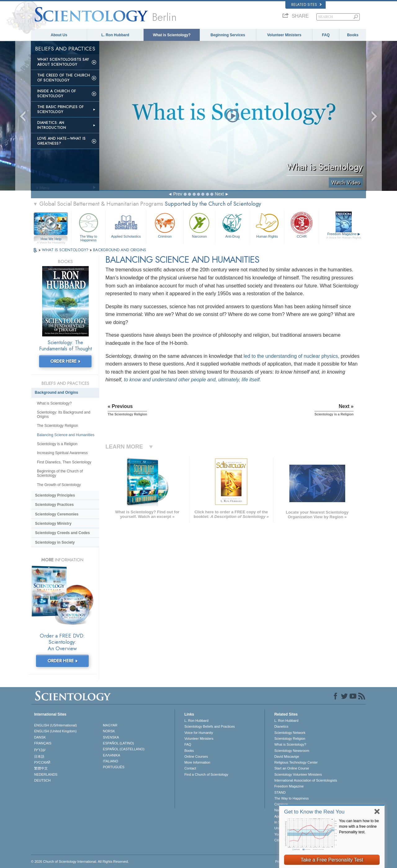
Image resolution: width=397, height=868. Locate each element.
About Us (59, 35)
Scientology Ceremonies (57, 514)
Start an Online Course (292, 768)
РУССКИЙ (42, 762)
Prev (178, 194)
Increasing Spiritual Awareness (62, 453)
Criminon (165, 225)
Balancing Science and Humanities (66, 435)
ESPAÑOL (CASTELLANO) (124, 749)
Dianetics (281, 726)
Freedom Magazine (344, 236)
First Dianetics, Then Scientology (64, 462)
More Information (197, 762)
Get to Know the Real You (314, 812)
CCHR (301, 225)
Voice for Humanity (198, 733)
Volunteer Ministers (284, 35)
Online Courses (196, 756)
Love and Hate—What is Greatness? (61, 141)
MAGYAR (110, 725)
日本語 (39, 756)
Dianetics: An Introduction (52, 125)
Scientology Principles (55, 495)
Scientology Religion (290, 739)
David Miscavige (287, 756)
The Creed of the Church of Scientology (64, 78)
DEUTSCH (42, 780)
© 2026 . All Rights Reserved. (80, 861)
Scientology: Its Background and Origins (64, 414)
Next (219, 194)
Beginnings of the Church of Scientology (60, 473)
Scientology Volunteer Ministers (298, 774)
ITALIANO (111, 761)
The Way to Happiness (88, 226)
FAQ (326, 35)
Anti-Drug (232, 225)
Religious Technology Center (296, 762)
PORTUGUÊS (114, 767)
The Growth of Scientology (59, 485)
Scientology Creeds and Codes (62, 533)
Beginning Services (228, 35)
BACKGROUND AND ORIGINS (120, 250)
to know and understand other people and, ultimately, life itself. (193, 380)
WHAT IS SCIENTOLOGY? (66, 250)
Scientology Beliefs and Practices (210, 726)
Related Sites (306, 5)
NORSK (109, 731)
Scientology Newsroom (292, 751)
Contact (190, 768)
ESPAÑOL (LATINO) (118, 743)
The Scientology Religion (58, 426)
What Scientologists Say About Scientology (63, 62)
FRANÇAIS (43, 743)
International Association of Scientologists (306, 780)
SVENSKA (111, 737)
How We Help (51, 239)
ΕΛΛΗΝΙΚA (112, 755)
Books (353, 35)
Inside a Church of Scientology (57, 94)
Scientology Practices (54, 505)
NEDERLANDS (46, 774)
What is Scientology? (172, 35)
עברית (40, 750)
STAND (280, 792)
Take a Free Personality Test (332, 860)
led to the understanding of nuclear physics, (291, 356)
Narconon (199, 225)
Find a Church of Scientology (206, 774)
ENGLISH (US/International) (56, 725)
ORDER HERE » (65, 361)
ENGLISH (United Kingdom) (55, 731)
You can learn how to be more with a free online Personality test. (359, 826)
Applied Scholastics (126, 225)
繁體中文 (41, 768)
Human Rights (267, 225)
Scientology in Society (55, 542)
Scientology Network (290, 733)
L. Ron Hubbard (115, 35)
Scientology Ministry (53, 524)
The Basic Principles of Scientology (60, 109)
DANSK (40, 737)
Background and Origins (56, 392)
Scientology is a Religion (57, 444)
